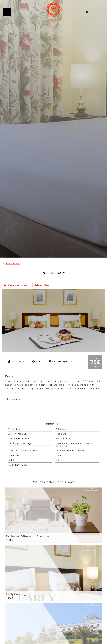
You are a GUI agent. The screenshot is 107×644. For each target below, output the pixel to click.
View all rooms (12, 264)
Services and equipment (16, 285)
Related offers (42, 285)
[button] (4, 321)
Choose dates (13, 399)
